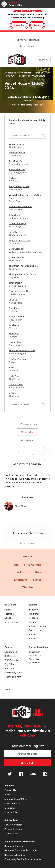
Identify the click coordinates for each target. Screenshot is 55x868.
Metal (37, 580)
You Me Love (15, 325)
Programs (34, 614)
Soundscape (35, 630)
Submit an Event (13, 677)
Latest (7, 610)
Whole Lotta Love (18, 144)
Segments (9, 614)
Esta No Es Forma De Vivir (22, 351)
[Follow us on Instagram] (45, 774)
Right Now (14, 376)
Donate (37, 25)
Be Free (13, 178)
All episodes (27, 432)
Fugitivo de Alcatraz (19, 240)
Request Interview (13, 829)
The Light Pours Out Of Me (22, 274)
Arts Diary (9, 668)
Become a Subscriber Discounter (21, 850)
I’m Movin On (16, 161)
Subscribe (19, 25)
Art (16, 565)
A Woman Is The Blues (20, 207)
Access (8, 795)
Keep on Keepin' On (19, 187)
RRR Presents (11, 660)
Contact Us (10, 790)
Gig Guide (9, 664)
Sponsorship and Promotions (20, 842)
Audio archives (12, 622)
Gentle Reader (16, 249)
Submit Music (11, 834)
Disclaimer (10, 808)
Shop (7, 690)
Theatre (28, 587)
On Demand (10, 605)
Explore (33, 605)
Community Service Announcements (23, 859)
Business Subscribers (15, 855)
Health (19, 572)
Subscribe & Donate (40, 647)
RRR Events (10, 656)
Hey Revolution (17, 170)
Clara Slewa (39, 76)
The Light (14, 334)
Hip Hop (35, 572)
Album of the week (38, 626)
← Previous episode (27, 424)
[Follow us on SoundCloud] (33, 774)
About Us (9, 786)
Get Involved (11, 820)
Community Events (14, 673)
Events (8, 647)
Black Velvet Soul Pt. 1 (20, 291)
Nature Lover (16, 384)
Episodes (9, 618)
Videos (32, 639)
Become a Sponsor (14, 846)
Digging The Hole (18, 359)
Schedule (34, 610)
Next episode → (27, 440)
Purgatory (14, 232)
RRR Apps (28, 735)
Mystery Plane (16, 257)
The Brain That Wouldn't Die (23, 266)
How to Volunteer (13, 825)
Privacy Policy (12, 812)
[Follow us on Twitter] (10, 774)
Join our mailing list (28, 746)
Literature (21, 580)
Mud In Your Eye (17, 224)
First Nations (32, 565)
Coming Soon (11, 652)
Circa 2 (13, 393)
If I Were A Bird (17, 153)
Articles (33, 634)
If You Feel (14, 215)
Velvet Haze (25, 73)
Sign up (27, 763)
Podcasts (34, 618)
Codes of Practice (13, 803)
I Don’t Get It (16, 283)
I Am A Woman (16, 317)
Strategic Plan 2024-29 (16, 799)
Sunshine (14, 308)
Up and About (16, 342)
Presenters (34, 622)
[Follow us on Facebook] (21, 774)
